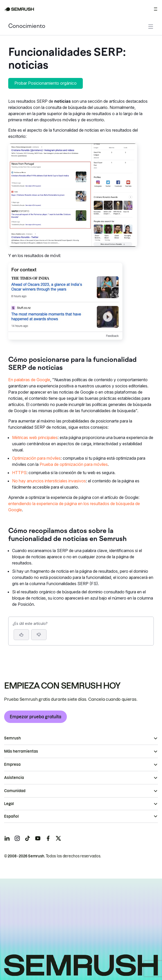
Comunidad (15, 791)
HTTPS (19, 473)
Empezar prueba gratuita (35, 717)
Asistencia (14, 778)
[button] (39, 635)
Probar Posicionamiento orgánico (46, 83)
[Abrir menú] (156, 9)
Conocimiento (27, 26)
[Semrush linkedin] (7, 838)
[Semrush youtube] (38, 838)
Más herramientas (21, 751)
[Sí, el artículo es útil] (21, 635)
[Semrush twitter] (58, 838)
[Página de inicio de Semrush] (19, 9)
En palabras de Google (29, 380)
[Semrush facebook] (48, 838)
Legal (9, 804)
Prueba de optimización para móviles (74, 464)
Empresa (12, 764)
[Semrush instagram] (17, 838)
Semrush (12, 738)
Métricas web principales (35, 437)
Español (11, 816)
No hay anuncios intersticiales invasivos (49, 481)
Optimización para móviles (36, 458)
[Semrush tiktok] (28, 838)
